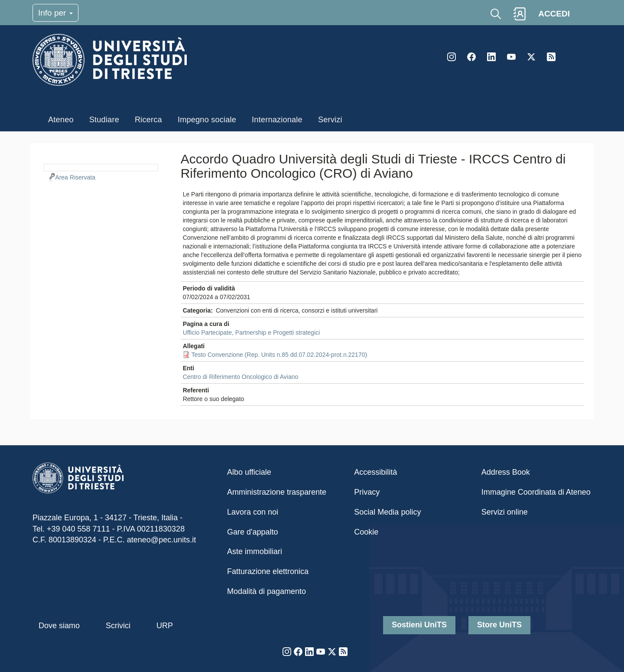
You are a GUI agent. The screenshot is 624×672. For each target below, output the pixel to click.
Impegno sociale (207, 120)
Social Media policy (387, 512)
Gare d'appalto (253, 532)
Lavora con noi (253, 512)
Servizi (330, 120)
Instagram (452, 57)
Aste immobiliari (255, 551)
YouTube (511, 57)
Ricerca (148, 120)
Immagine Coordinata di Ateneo (536, 492)
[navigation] (101, 166)
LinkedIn (491, 57)
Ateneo (61, 120)
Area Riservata (75, 177)
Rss (551, 57)
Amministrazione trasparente (277, 492)
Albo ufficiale (249, 472)
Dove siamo (59, 626)
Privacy (367, 492)
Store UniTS (499, 625)
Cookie (366, 532)
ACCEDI (554, 14)
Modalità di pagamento (266, 591)
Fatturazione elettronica (268, 571)
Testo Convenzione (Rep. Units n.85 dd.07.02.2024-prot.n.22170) (279, 355)
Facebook (471, 57)
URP (165, 626)
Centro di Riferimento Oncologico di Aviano (241, 377)
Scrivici (118, 626)
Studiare (104, 120)
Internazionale (277, 120)
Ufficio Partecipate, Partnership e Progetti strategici (251, 333)
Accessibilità (375, 472)
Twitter (531, 57)
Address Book (506, 472)
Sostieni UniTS (419, 625)
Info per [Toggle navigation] (55, 13)
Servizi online (505, 512)
